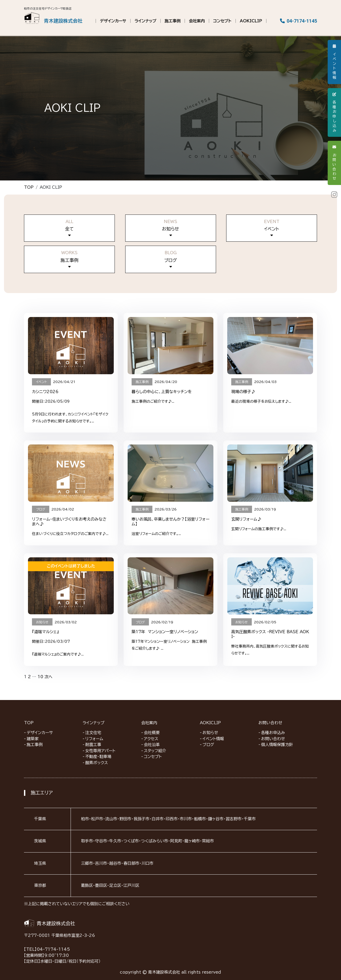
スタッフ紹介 (155, 751)
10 (40, 677)
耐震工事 (93, 745)
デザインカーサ (113, 21)
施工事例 (173, 21)
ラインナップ (145, 21)
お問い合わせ (270, 723)
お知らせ (210, 733)
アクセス (151, 739)
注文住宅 (93, 733)
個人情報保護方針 (277, 745)
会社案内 (197, 21)
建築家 (33, 739)
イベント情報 (213, 739)
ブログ (208, 745)
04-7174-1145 (299, 21)
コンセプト (222, 21)
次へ (48, 677)
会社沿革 (152, 745)
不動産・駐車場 (98, 757)
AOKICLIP (251, 21)
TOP (29, 187)
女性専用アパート (100, 751)
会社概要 (152, 733)
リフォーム (94, 739)
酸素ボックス (97, 763)
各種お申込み (273, 733)
